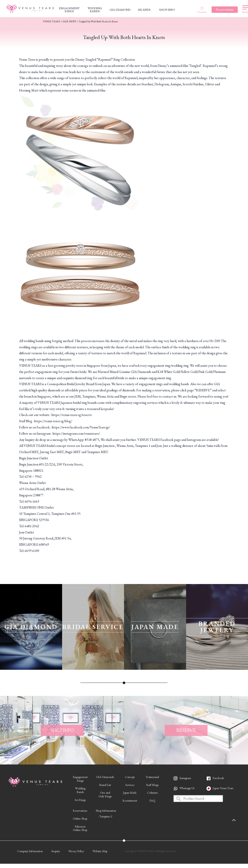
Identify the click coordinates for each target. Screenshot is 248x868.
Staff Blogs (152, 785)
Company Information (30, 851)
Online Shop (80, 818)
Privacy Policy (76, 851)
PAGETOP (238, 820)
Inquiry (56, 851)
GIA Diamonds (105, 777)
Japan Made (130, 793)
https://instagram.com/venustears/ (76, 433)
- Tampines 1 (105, 816)
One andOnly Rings (105, 794)
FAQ (152, 800)
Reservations (80, 811)
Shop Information (106, 811)
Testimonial (152, 777)
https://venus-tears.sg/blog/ (53, 421)
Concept (130, 777)
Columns (152, 793)
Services (130, 785)
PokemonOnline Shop (80, 828)
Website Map (100, 851)
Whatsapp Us (187, 788)
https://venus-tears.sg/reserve (72, 415)
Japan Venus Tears (223, 788)
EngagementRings (80, 779)
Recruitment (130, 800)
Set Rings (80, 800)
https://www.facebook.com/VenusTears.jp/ (81, 427)
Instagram (185, 778)
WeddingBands (80, 790)
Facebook (218, 778)
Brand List (105, 785)
